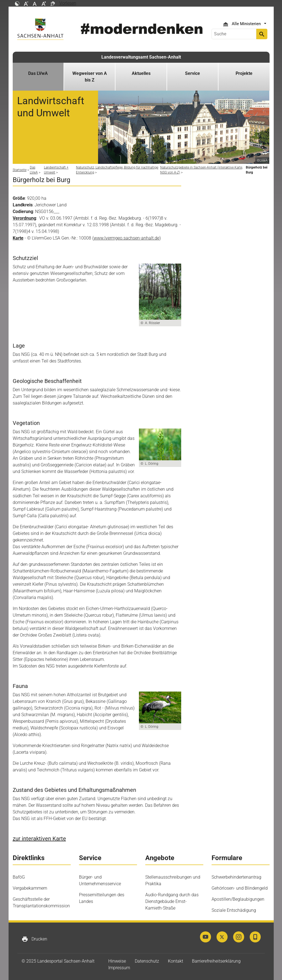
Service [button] (193, 73)
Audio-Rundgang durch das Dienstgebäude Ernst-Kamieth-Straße (172, 901)
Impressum (119, 968)
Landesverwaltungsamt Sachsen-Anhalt (141, 57)
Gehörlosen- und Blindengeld (240, 888)
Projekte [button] (244, 73)
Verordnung (24, 218)
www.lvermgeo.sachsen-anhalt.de (126, 238)
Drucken (34, 939)
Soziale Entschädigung (234, 910)
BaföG (19, 877)
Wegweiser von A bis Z (90, 77)
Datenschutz (147, 961)
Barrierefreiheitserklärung (216, 961)
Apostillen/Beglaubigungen (238, 899)
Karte (18, 238)
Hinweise (117, 961)
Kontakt (176, 961)
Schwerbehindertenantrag (236, 877)
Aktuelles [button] (141, 73)
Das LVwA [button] (38, 73)
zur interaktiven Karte (39, 839)
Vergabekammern (30, 888)
